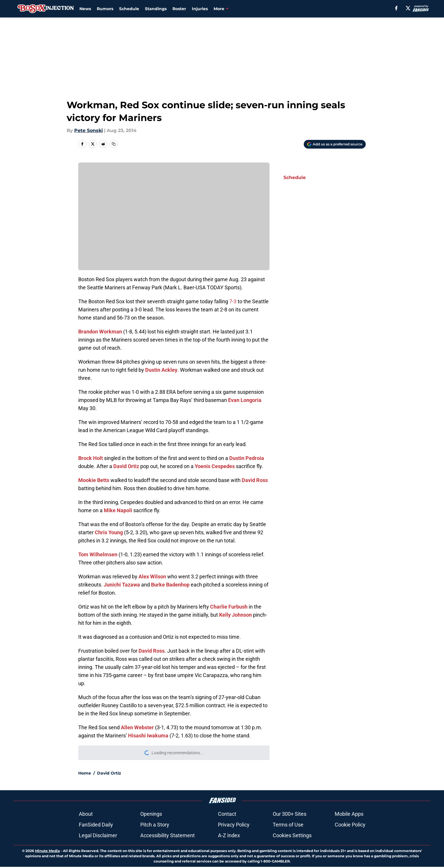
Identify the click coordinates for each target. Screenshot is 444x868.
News (85, 9)
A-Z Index (229, 835)
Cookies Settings (292, 835)
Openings (151, 814)
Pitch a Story (155, 825)
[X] (408, 8)
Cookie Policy (350, 825)
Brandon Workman (100, 332)
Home (85, 773)
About (86, 814)
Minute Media (47, 851)
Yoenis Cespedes (215, 466)
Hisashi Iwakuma (148, 736)
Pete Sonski (89, 130)
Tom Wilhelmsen (98, 554)
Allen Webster (137, 727)
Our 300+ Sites (290, 814)
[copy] (114, 144)
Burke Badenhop (170, 585)
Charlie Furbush (229, 607)
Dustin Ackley (161, 370)
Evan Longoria (245, 400)
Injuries (200, 9)
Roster (179, 9)
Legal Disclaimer (98, 835)
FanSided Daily (96, 825)
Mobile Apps (349, 814)
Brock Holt (91, 458)
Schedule (129, 9)
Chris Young (109, 532)
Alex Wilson (152, 576)
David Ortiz (126, 466)
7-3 (233, 301)
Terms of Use (288, 825)
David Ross (255, 480)
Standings (156, 9)
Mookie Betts (94, 480)
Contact (227, 814)
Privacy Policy (234, 825)
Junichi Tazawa (122, 585)
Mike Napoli (118, 510)
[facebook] (396, 8)
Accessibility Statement (168, 835)
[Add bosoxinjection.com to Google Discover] (335, 144)
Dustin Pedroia (247, 458)
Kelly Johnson (235, 615)
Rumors (105, 9)
